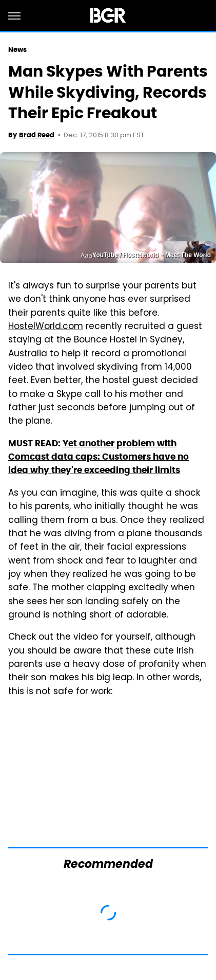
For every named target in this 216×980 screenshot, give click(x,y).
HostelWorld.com (46, 327)
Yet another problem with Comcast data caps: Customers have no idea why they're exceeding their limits (99, 457)
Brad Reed (37, 135)
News (17, 50)
